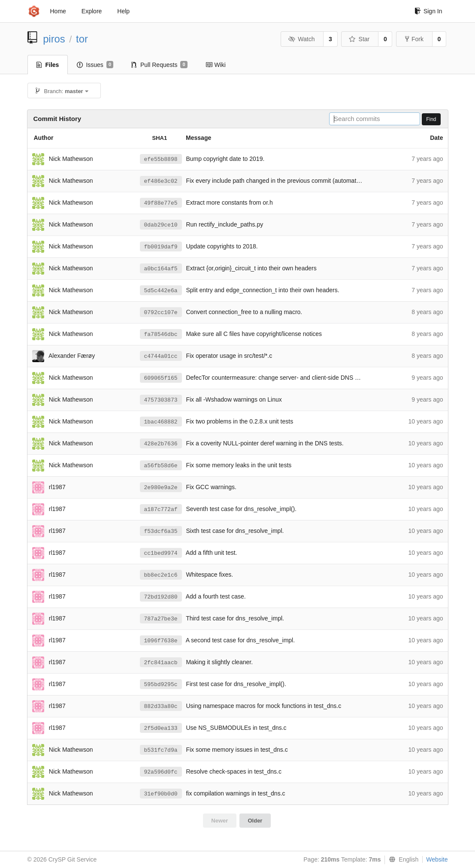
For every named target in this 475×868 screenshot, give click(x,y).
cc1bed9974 (161, 553)
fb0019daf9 (161, 247)
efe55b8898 (161, 159)
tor (82, 39)
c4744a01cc (161, 356)
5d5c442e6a (161, 291)
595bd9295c (161, 685)
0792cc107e (161, 313)
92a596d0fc (161, 772)
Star (359, 39)
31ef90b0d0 (161, 794)
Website (437, 859)
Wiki (216, 65)
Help (123, 11)
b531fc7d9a (161, 750)
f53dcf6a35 (161, 531)
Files (48, 65)
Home (58, 11)
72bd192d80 (161, 597)
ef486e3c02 (161, 181)
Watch (302, 39)
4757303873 (161, 400)
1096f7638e (161, 641)
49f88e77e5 (161, 203)
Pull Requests (159, 65)
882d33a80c (161, 706)
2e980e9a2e (161, 488)
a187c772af (161, 510)
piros (54, 39)
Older (255, 821)
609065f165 (161, 378)
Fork (414, 39)
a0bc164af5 (161, 269)
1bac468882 (161, 422)
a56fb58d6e (161, 466)
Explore (92, 11)
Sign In (428, 11)
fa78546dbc (161, 334)
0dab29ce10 (161, 225)
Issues (95, 65)
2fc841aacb (161, 663)
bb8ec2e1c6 (161, 575)
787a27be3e (161, 619)
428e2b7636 (161, 444)
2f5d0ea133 (161, 728)
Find (431, 119)
